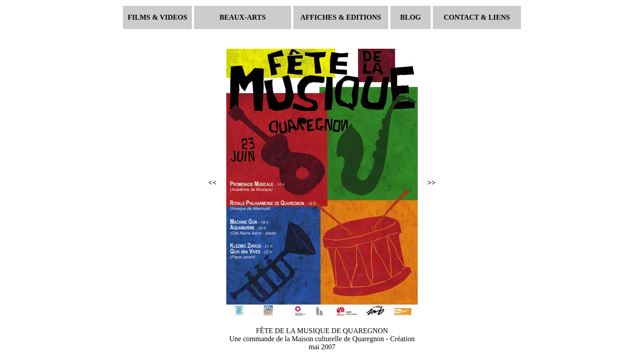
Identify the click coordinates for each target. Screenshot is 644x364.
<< (212, 183)
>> (432, 183)
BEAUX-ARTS (243, 17)
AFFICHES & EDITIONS (341, 17)
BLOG (411, 17)
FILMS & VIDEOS (158, 17)
